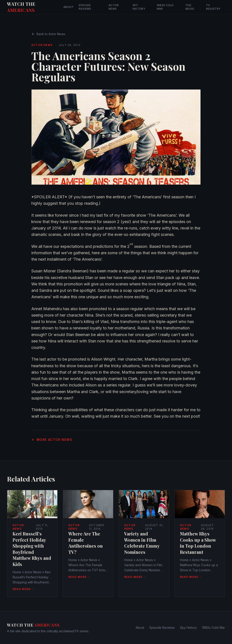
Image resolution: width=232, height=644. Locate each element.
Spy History (139, 7)
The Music (190, 7)
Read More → (24, 589)
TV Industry (213, 7)
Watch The (21, 7)
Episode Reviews (85, 7)
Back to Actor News (48, 34)
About (68, 7)
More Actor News (52, 440)
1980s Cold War (165, 7)
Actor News (114, 7)
